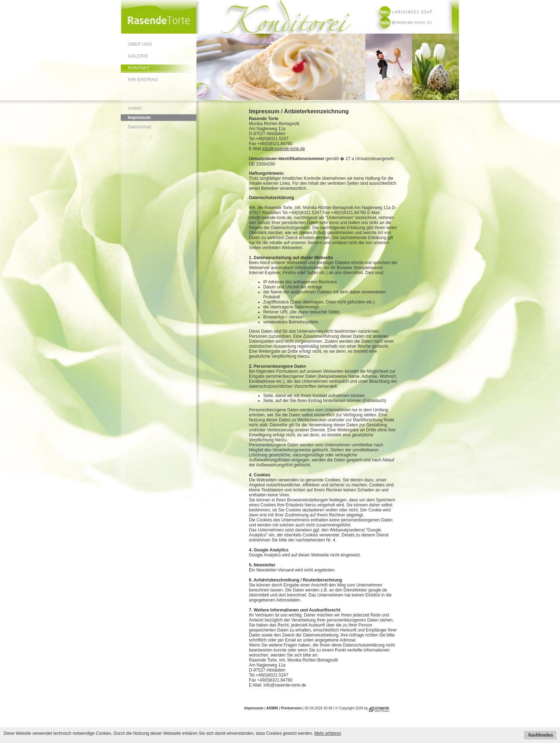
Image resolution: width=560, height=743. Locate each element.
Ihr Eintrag (143, 80)
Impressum (139, 118)
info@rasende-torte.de (284, 149)
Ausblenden (540, 735)
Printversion (291, 708)
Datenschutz (140, 127)
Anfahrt (135, 108)
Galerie (138, 56)
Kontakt (139, 68)
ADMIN (272, 708)
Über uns (140, 44)
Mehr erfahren (328, 733)
